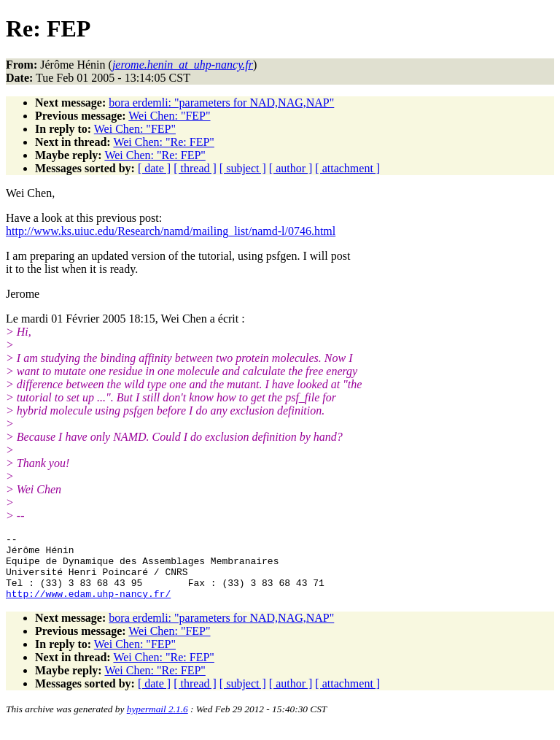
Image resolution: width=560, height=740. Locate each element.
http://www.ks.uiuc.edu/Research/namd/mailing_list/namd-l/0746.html (171, 231)
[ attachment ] (347, 168)
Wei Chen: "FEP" (169, 116)
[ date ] (154, 168)
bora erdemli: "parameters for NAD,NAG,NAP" (221, 103)
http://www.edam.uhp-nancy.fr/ (88, 606)
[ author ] (291, 168)
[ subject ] (243, 168)
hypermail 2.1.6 (157, 722)
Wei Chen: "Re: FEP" (163, 142)
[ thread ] (195, 168)
